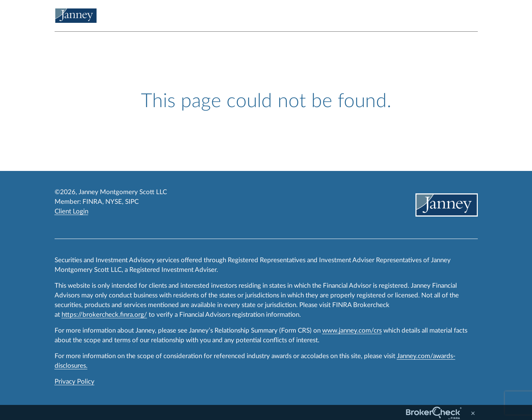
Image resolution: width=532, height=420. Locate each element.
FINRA (92, 202)
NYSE (114, 202)
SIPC (132, 202)
